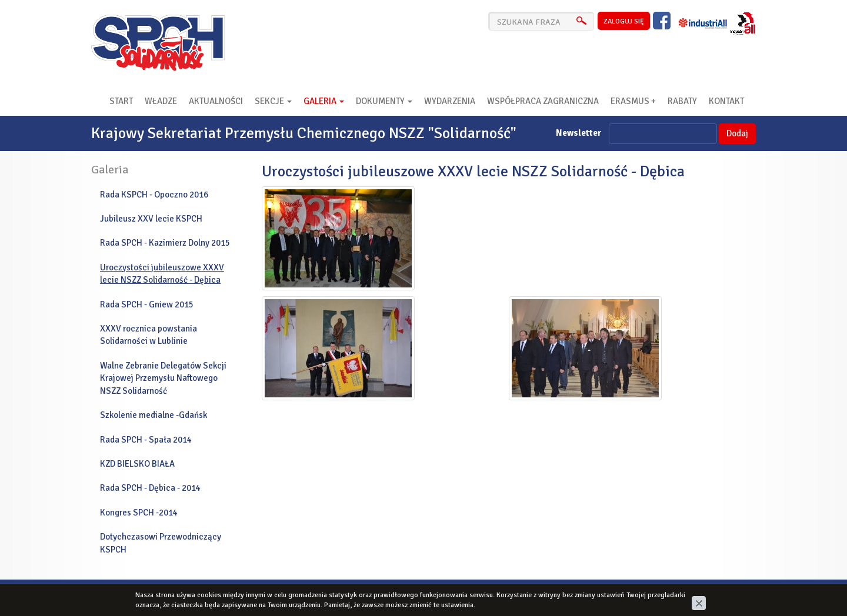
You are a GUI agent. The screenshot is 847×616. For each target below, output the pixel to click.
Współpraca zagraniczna (543, 101)
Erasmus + (633, 101)
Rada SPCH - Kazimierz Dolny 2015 (165, 243)
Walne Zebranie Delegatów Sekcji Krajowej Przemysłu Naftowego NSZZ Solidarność (163, 378)
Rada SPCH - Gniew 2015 (147, 304)
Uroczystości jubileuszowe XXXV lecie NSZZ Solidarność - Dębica (162, 274)
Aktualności (216, 101)
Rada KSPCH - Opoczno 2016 (154, 195)
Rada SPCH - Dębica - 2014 (150, 488)
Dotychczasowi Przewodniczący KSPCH (161, 543)
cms (686, 594)
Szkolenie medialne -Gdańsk (154, 415)
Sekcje (273, 101)
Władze (161, 101)
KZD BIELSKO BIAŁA (137, 464)
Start (121, 101)
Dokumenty (384, 101)
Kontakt (726, 101)
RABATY (682, 101)
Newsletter (578, 133)
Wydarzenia (450, 101)
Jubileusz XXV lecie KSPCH (151, 219)
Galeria (324, 101)
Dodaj (737, 133)
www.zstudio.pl (727, 594)
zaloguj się (624, 21)
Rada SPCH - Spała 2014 (146, 440)
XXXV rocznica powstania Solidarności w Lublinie (149, 335)
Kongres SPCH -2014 (139, 513)
